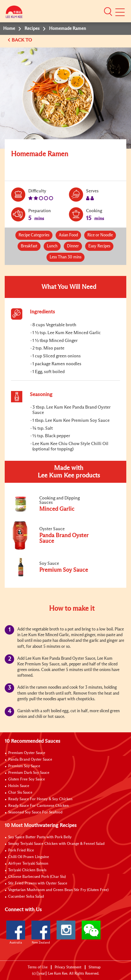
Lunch (52, 246)
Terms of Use (38, 967)
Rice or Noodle (100, 235)
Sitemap (95, 967)
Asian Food (68, 235)
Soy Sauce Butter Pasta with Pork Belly (40, 837)
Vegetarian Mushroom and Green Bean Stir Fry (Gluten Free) (58, 890)
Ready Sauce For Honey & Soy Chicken (40, 799)
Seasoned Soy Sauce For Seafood (35, 812)
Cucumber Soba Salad (26, 897)
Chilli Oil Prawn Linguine (29, 857)
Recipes (32, 29)
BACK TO (22, 40)
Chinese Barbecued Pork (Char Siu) (37, 877)
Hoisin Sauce (19, 786)
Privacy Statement (68, 967)
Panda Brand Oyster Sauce (30, 760)
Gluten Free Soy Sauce (27, 779)
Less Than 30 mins (65, 257)
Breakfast (29, 246)
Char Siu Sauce (20, 793)
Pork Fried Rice (21, 851)
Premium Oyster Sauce (27, 753)
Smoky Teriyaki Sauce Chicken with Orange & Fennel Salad (56, 844)
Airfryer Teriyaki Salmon (28, 864)
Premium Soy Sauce (24, 766)
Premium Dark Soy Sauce (29, 773)
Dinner (73, 246)
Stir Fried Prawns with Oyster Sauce (38, 884)
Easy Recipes (99, 246)
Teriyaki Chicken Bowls (27, 870)
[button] (108, 12)
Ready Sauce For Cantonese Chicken (38, 806)
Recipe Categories (34, 235)
